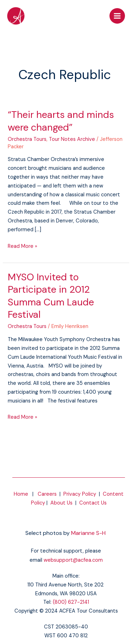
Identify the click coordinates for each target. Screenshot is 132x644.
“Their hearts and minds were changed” (61, 121)
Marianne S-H (88, 533)
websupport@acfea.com (73, 560)
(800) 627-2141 (71, 602)
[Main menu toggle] (117, 16)
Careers (47, 494)
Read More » (23, 246)
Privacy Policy (80, 494)
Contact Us (93, 503)
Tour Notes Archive (72, 139)
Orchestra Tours (27, 139)
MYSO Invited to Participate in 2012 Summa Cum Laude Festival (51, 296)
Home (21, 494)
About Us (61, 503)
